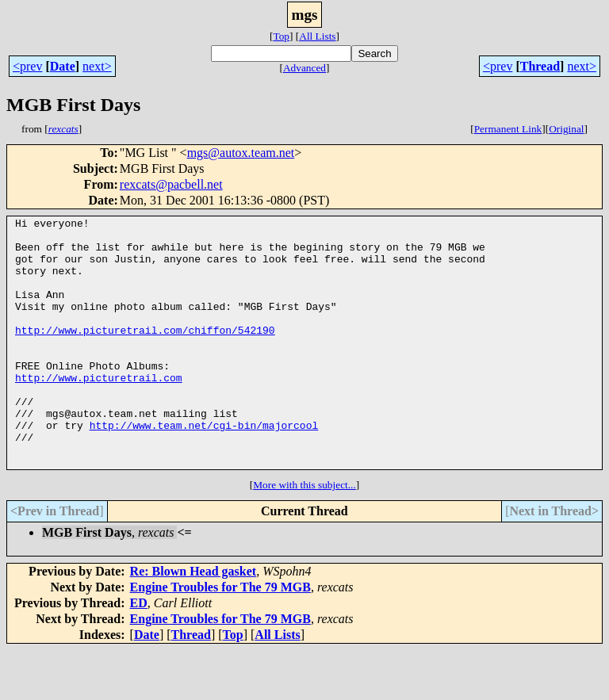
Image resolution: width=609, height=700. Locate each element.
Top (281, 36)
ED (139, 653)
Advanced (304, 68)
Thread (540, 66)
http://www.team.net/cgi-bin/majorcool (204, 468)
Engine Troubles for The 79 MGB (220, 637)
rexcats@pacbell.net (171, 184)
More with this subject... (304, 535)
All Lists (317, 36)
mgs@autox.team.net (241, 153)
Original (566, 129)
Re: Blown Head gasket (193, 621)
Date (63, 66)
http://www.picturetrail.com (99, 411)
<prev (27, 66)
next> (97, 66)
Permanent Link (508, 129)
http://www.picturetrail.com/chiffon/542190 (145, 354)
